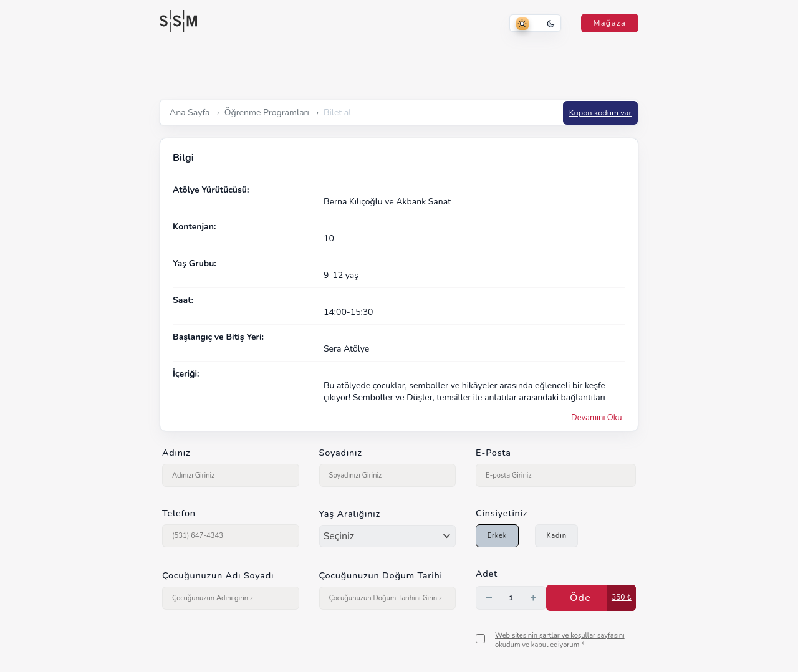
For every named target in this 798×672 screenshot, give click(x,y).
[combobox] (388, 536)
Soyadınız (341, 453)
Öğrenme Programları (267, 113)
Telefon (179, 513)
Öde (580, 598)
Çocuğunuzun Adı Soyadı (218, 575)
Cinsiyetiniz (502, 513)
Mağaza (610, 23)
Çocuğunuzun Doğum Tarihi (381, 575)
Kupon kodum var (600, 113)
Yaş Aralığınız (350, 514)
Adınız (176, 453)
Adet (487, 574)
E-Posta (493, 453)
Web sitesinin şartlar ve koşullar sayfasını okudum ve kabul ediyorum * (560, 640)
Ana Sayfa (190, 113)
